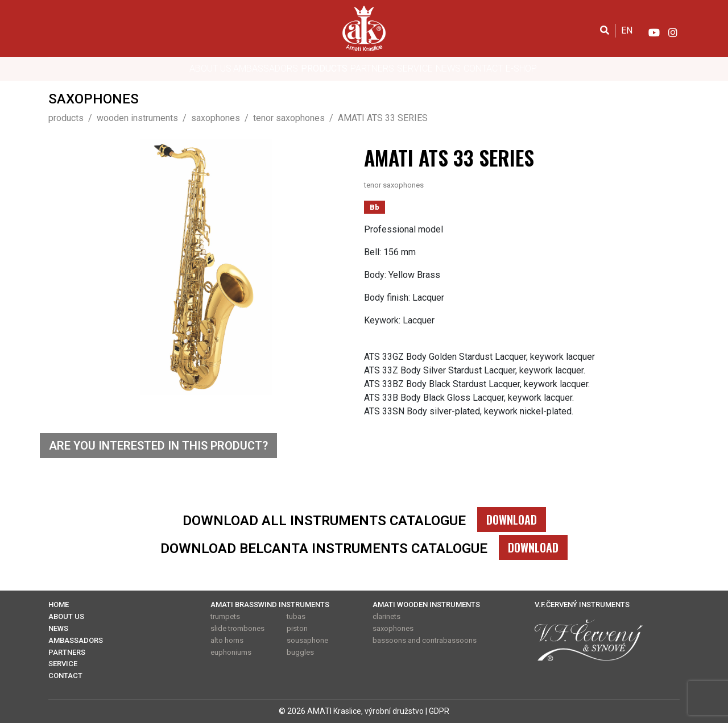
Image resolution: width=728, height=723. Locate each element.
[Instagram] (673, 30)
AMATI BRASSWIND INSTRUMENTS (270, 604)
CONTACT (483, 68)
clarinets (386, 616)
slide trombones (237, 628)
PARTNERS (372, 68)
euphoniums (231, 652)
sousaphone (307, 640)
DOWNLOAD (512, 520)
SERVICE (415, 68)
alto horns (227, 640)
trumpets (225, 616)
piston (297, 628)
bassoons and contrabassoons (425, 640)
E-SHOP (521, 68)
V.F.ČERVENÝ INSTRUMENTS (582, 604)
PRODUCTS (324, 68)
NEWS (448, 68)
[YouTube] (653, 30)
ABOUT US (210, 68)
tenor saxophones (394, 185)
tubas (296, 616)
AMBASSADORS (266, 68)
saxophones (393, 628)
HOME (59, 604)
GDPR (439, 711)
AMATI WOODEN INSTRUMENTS (426, 604)
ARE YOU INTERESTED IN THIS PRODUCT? (158, 446)
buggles (300, 652)
